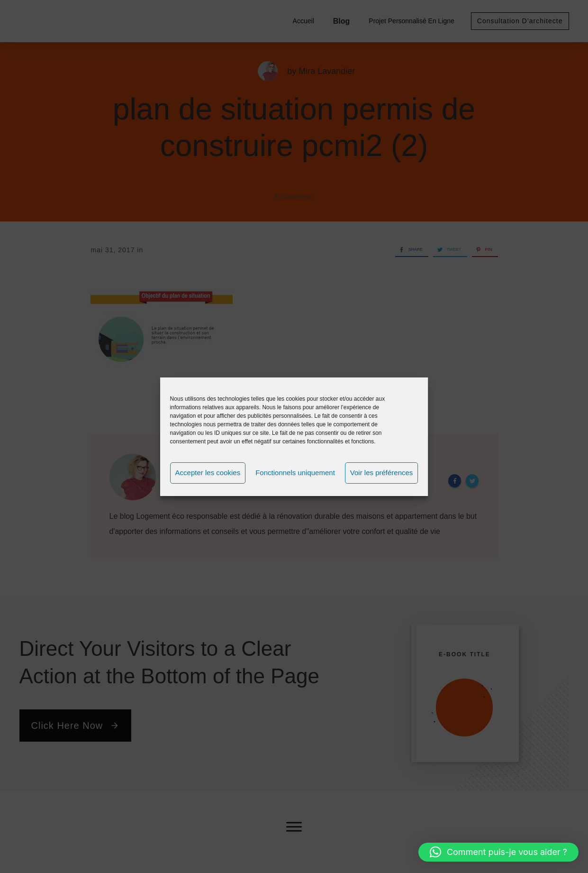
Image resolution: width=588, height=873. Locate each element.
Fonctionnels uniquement (295, 473)
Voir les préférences (382, 473)
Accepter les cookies (208, 473)
